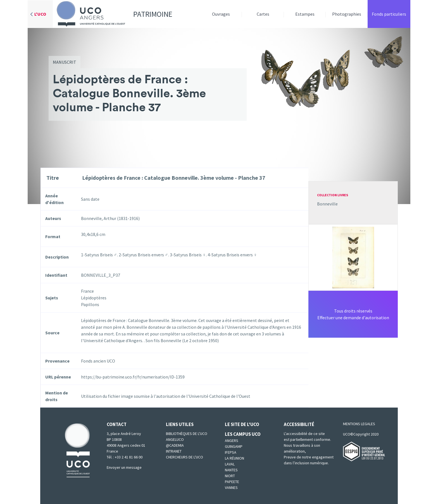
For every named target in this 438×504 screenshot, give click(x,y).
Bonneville (327, 204)
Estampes (305, 14)
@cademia (175, 445)
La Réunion (235, 458)
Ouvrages (221, 14)
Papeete (232, 482)
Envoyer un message (124, 467)
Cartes (263, 14)
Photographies (347, 14)
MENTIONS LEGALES (359, 424)
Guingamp (234, 446)
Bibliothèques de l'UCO (187, 434)
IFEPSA (231, 452)
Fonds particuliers (389, 14)
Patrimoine (113, 14)
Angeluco (175, 439)
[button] (353, 257)
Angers (232, 441)
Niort (230, 476)
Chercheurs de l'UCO (185, 457)
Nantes (231, 470)
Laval (230, 464)
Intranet (174, 451)
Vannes (231, 488)
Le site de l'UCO (242, 424)
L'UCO (40, 14)
